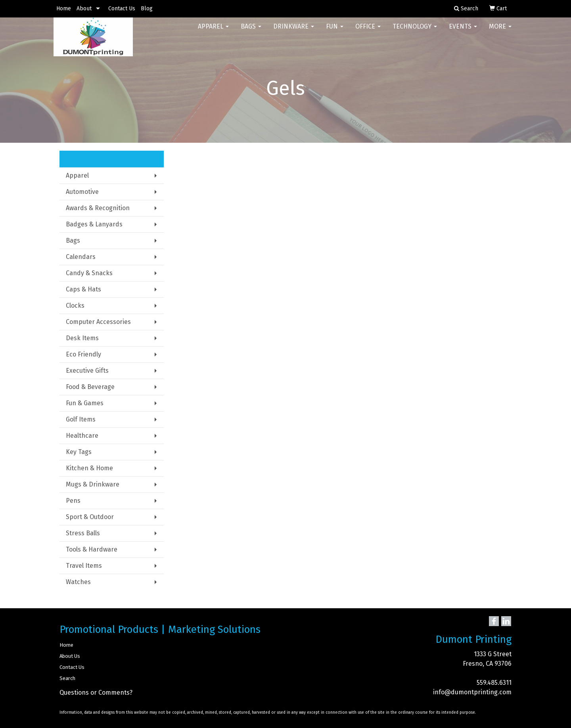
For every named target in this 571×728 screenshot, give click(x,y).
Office (368, 32)
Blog (147, 9)
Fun (335, 32)
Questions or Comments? (96, 693)
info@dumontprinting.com (472, 692)
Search (67, 678)
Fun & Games (85, 403)
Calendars (81, 257)
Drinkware (294, 32)
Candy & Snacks (89, 273)
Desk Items (82, 338)
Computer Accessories (98, 322)
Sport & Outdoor (90, 517)
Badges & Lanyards (94, 224)
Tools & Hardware (92, 549)
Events (463, 32)
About (84, 9)
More (500, 32)
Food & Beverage (90, 387)
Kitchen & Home (89, 468)
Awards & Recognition (98, 208)
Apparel (213, 32)
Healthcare (82, 436)
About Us (70, 656)
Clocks (75, 306)
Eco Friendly (83, 354)
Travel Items (84, 566)
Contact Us (122, 9)
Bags (251, 32)
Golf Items (81, 419)
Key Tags (79, 452)
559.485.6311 (494, 683)
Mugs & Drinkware (93, 484)
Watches (78, 582)
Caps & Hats (83, 289)
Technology (415, 32)
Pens (73, 501)
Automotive (82, 192)
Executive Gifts (87, 371)
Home (64, 9)
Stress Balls (83, 533)
